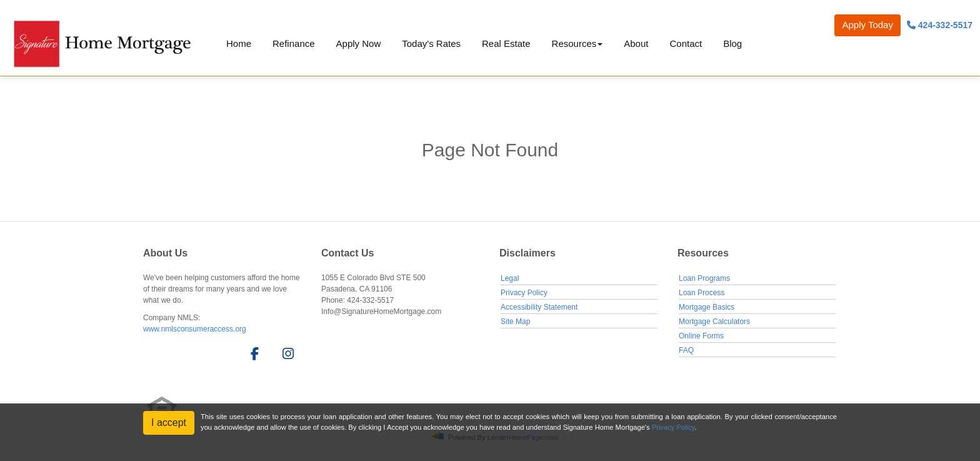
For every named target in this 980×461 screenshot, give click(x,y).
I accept (169, 423)
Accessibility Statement (539, 307)
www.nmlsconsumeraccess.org (195, 329)
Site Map (515, 322)
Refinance (294, 43)
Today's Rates (431, 43)
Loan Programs (704, 278)
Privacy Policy (524, 293)
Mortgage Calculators (714, 322)
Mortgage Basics (707, 307)
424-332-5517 (940, 25)
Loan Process (702, 293)
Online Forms (701, 336)
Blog (732, 43)
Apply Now (359, 43)
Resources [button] (574, 43)
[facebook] (251, 356)
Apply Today (867, 25)
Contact (686, 43)
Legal (510, 278)
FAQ (686, 350)
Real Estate (506, 43)
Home (239, 43)
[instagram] (286, 356)
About (636, 43)
